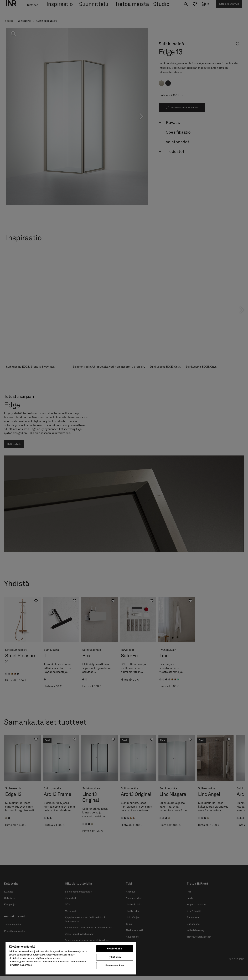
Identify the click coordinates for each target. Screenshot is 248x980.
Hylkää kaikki (115, 957)
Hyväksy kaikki (115, 949)
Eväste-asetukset (115, 966)
